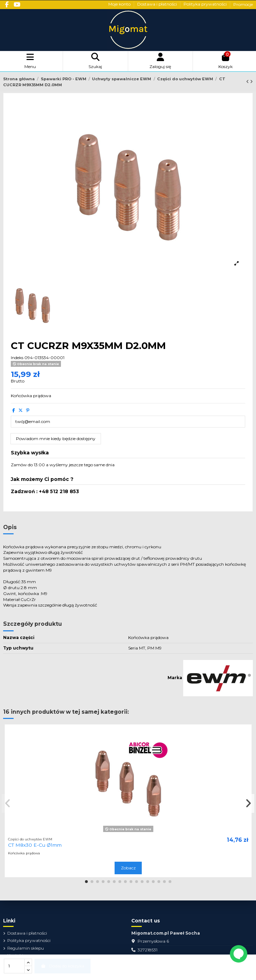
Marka (175, 678)
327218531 (148, 950)
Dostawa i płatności (158, 4)
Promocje (243, 4)
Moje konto (120, 4)
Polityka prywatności (206, 4)
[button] (86, 882)
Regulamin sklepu (26, 948)
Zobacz (128, 868)
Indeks (17, 358)
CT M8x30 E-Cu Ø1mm (35, 845)
